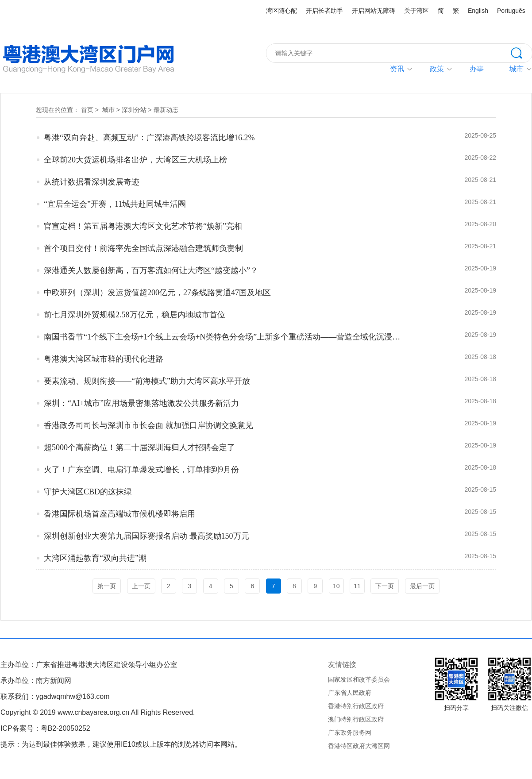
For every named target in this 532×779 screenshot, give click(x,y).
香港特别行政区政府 (356, 706)
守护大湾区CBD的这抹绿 (88, 492)
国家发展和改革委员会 (359, 679)
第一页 (107, 586)
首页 (87, 110)
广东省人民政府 (350, 693)
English (478, 11)
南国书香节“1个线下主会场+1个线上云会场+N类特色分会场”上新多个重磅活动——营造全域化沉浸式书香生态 (238, 337)
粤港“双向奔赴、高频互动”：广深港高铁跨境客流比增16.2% (149, 138)
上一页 (141, 586)
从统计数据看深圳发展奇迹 (92, 182)
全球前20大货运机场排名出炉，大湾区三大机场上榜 (135, 160)
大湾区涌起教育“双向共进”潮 (95, 558)
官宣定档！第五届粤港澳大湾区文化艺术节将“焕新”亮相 (143, 226)
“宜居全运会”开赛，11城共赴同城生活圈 (115, 204)
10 (336, 586)
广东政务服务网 (350, 733)
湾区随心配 (281, 11)
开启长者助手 (324, 11)
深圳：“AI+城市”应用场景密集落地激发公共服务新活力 (141, 403)
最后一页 (422, 586)
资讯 (397, 69)
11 (357, 586)
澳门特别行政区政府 (356, 719)
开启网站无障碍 (374, 11)
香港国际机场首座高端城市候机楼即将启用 (120, 514)
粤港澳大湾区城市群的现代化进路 (104, 359)
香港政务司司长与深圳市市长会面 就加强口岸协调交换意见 (148, 425)
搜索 (521, 52)
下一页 (385, 586)
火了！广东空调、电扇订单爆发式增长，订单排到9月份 (141, 470)
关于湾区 (416, 11)
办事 (477, 69)
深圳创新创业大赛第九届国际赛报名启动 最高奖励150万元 (146, 536)
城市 (108, 110)
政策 (437, 69)
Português (511, 11)
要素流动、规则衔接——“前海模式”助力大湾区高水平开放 (147, 381)
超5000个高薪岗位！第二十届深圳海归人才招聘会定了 (139, 447)
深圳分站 (134, 110)
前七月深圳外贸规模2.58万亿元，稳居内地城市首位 (135, 315)
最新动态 (166, 110)
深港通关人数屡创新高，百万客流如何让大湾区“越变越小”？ (151, 270)
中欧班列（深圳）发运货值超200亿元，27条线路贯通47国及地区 (157, 293)
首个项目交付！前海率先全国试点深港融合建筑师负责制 (143, 248)
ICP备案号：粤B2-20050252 (45, 728)
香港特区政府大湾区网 (359, 746)
